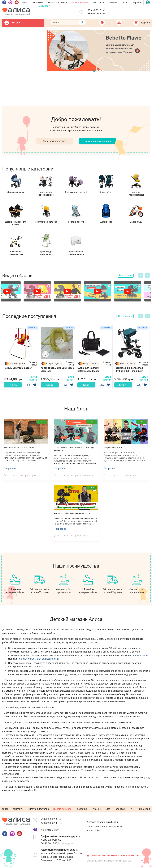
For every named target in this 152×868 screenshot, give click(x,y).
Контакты (38, 2)
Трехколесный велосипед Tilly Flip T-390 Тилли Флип (129, 369)
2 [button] (97, 71)
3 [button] (100, 71)
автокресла (142, 656)
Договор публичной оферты (102, 823)
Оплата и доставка (58, 2)
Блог (125, 2)
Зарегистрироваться (55, 141)
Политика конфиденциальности (105, 827)
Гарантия (138, 2)
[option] (99, 50)
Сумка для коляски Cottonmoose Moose (88, 369)
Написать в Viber (50, 831)
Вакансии (144, 810)
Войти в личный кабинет (97, 141)
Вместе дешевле (80, 2)
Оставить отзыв (33, 364)
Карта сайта (94, 831)
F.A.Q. (132, 810)
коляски (22, 660)
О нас (25, 2)
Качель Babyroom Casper (18, 368)
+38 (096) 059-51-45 (96, 10)
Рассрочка (99, 2)
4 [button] (103, 71)
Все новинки (125, 316)
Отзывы (113, 2)
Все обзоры (126, 275)
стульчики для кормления (44, 660)
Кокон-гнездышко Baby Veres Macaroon (57, 369)
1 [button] (94, 71)
